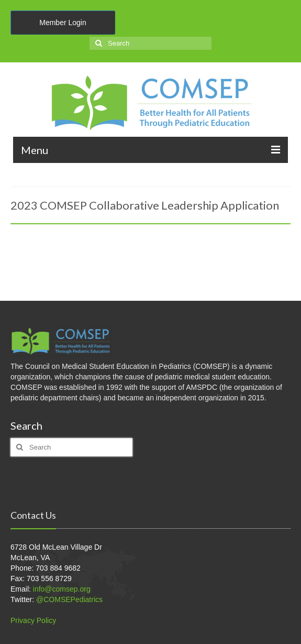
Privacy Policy (33, 620)
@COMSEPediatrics (69, 599)
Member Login (63, 23)
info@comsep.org (62, 589)
